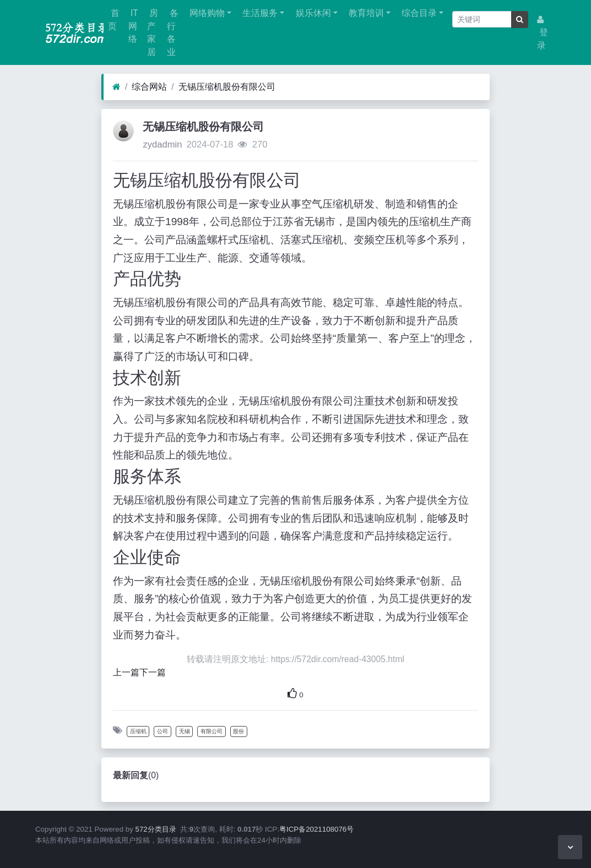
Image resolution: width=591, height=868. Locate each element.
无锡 (185, 731)
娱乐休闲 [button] (312, 13)
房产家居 (153, 32)
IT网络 (133, 26)
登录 (543, 33)
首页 (113, 20)
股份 (238, 731)
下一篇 (153, 672)
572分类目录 (156, 829)
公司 (162, 731)
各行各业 (172, 32)
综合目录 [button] (418, 13)
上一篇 (126, 672)
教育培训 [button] (365, 13)
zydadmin (162, 144)
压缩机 (138, 731)
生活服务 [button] (259, 13)
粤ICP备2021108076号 (316, 829)
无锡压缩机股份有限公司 (227, 87)
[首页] (116, 87)
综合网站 (149, 87)
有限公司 (212, 731)
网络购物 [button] (206, 13)
